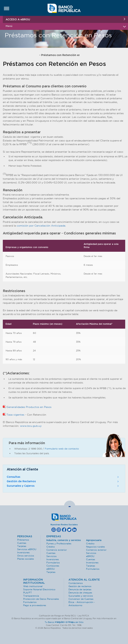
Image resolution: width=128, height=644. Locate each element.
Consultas (63, 477)
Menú (65, 26)
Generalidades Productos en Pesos (27, 407)
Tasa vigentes (14, 415)
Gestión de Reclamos (63, 481)
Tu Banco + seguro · (57, 622)
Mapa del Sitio (76, 622)
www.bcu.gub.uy (31, 426)
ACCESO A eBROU (65, 19)
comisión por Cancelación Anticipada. (41, 226)
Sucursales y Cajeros (63, 486)
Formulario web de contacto (62, 449)
